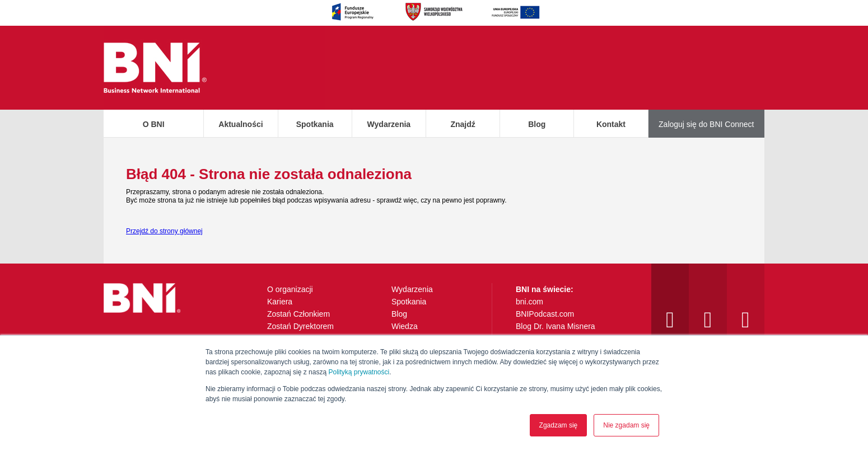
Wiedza (405, 326)
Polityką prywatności (359, 372)
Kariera (280, 302)
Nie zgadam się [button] (626, 425)
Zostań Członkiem (298, 314)
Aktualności (241, 124)
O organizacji (290, 289)
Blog (537, 124)
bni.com (529, 302)
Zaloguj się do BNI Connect (706, 124)
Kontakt (611, 124)
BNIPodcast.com (545, 314)
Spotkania (315, 124)
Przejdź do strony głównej (164, 231)
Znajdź (463, 124)
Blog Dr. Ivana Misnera (556, 326)
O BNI (154, 124)
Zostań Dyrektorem (300, 326)
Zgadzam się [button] (559, 425)
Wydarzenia (389, 124)
